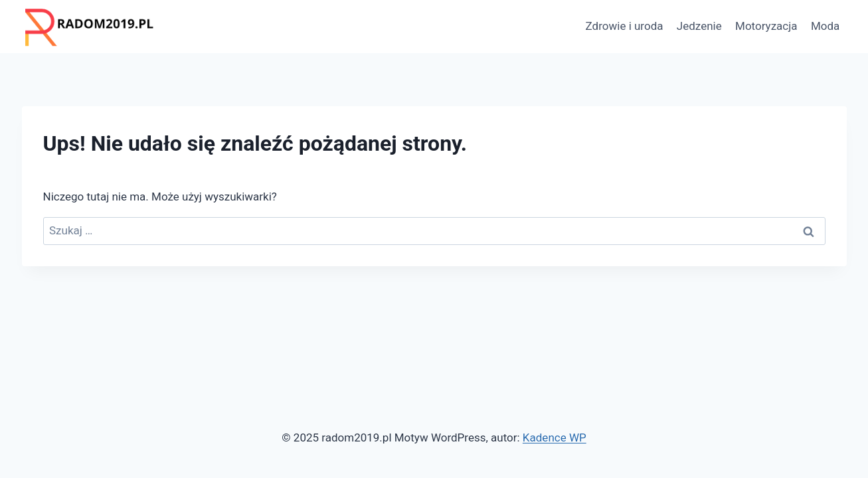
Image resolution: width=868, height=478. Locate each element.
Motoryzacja (766, 26)
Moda (825, 26)
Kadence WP (555, 438)
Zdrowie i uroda (625, 26)
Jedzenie (699, 26)
